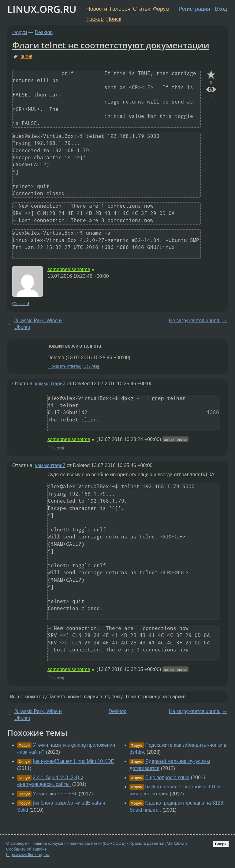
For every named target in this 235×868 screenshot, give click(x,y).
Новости (97, 9)
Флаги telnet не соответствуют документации (111, 45)
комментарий (50, 384)
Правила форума (47, 843)
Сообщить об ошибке (26, 849)
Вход (221, 9)
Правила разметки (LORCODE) (96, 843)
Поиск (114, 19)
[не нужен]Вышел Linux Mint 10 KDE (73, 761)
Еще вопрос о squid (168, 777)
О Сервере (17, 843)
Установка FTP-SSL (55, 794)
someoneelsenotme (69, 269)
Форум (161, 9)
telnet (26, 56)
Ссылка (21, 304)
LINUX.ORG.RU (42, 9)
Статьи (142, 9)
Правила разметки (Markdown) (158, 843)
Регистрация (194, 9)
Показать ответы (64, 366)
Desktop (44, 32)
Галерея (120, 9)
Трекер (95, 19)
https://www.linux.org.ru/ (28, 855)
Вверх (221, 844)
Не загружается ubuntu (195, 321)
